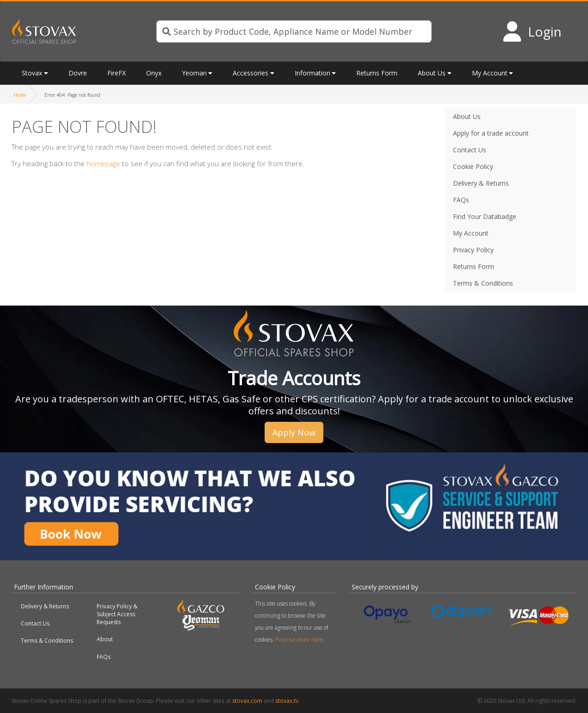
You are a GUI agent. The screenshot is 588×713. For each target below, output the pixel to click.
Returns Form (377, 73)
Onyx (154, 73)
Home (20, 95)
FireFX (117, 73)
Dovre (78, 73)
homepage (103, 163)
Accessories (251, 73)
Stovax (32, 73)
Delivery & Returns (481, 183)
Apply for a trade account (491, 133)
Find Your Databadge (485, 216)
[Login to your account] (532, 31)
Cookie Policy (473, 166)
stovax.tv (287, 701)
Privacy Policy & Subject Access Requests (117, 614)
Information (313, 73)
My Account (490, 73)
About (105, 639)
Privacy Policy (473, 250)
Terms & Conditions (483, 283)
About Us (432, 73)
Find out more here (299, 640)
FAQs (461, 200)
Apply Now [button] (294, 432)
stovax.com (247, 701)
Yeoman (194, 73)
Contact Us (470, 150)
